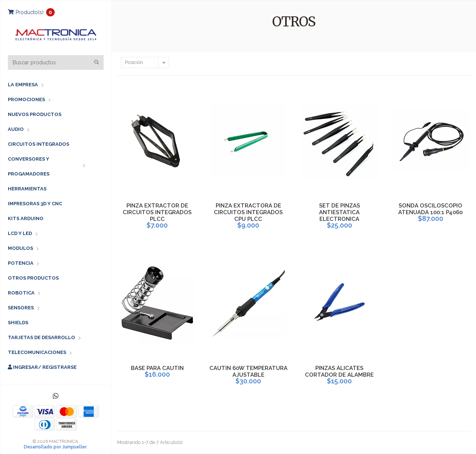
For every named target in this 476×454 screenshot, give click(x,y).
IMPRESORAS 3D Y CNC (35, 204)
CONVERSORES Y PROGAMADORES (29, 166)
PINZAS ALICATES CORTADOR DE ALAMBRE (339, 371)
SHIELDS (18, 323)
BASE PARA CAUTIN (157, 368)
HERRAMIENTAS (27, 189)
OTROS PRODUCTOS (33, 278)
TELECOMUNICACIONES (37, 352)
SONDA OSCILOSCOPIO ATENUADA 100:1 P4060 (430, 209)
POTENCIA (21, 263)
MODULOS (20, 248)
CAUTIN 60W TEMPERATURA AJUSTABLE (248, 371)
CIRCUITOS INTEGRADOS (38, 144)
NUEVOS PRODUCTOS (35, 114)
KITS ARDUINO (26, 218)
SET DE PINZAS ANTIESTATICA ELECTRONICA (340, 212)
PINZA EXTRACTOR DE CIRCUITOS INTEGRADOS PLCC (157, 212)
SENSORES (21, 308)
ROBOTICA (21, 293)
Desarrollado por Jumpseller (55, 447)
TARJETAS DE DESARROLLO (41, 337)
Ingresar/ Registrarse (42, 367)
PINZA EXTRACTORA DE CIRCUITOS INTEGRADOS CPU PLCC (248, 212)
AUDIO (16, 129)
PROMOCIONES (26, 99)
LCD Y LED (20, 233)
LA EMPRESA (23, 85)
